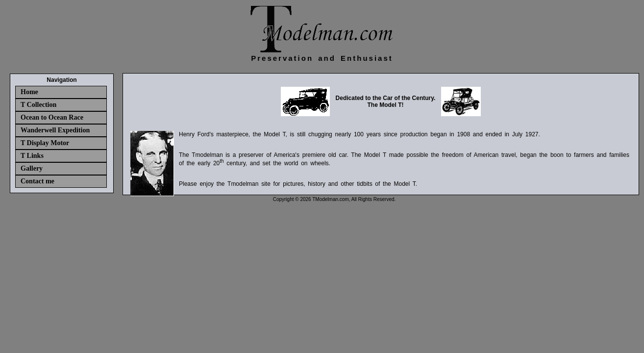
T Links (32, 156)
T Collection (38, 105)
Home (29, 92)
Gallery (32, 168)
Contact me (37, 181)
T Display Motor (45, 143)
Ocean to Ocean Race (52, 117)
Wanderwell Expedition (55, 130)
